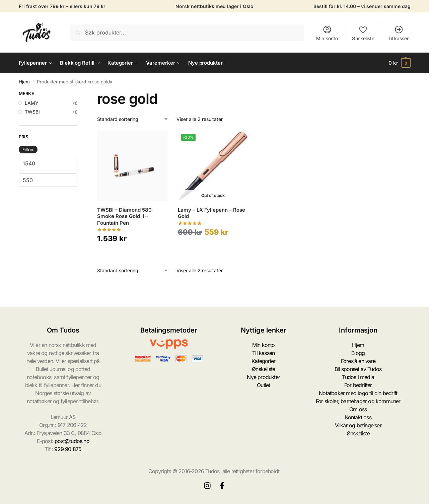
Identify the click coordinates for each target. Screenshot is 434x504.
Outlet (263, 385)
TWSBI (32, 112)
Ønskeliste (363, 33)
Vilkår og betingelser (358, 425)
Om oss (358, 409)
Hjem (24, 82)
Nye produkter (263, 377)
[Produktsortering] (133, 119)
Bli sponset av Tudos (358, 369)
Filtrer (28, 150)
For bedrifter (358, 385)
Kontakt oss (358, 417)
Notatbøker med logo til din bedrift (358, 393)
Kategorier (263, 361)
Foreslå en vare (358, 361)
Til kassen (399, 33)
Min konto (327, 33)
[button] (400, 63)
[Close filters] (79, 94)
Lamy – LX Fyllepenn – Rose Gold (211, 213)
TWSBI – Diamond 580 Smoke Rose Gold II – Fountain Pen (124, 216)
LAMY (32, 103)
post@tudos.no (72, 441)
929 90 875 (68, 449)
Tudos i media (358, 377)
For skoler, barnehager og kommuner (358, 401)
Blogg (358, 353)
